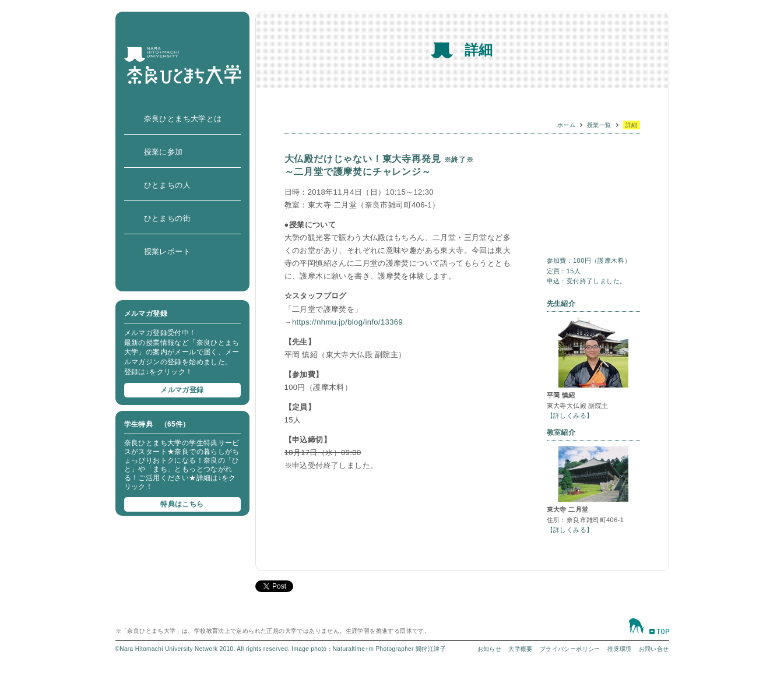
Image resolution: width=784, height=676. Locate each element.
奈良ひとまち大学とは (183, 119)
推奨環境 (620, 649)
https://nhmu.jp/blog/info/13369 (347, 322)
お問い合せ (654, 649)
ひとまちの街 (167, 218)
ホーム (566, 125)
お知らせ (490, 649)
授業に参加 (164, 152)
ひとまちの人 (167, 185)
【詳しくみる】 (570, 416)
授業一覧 (599, 125)
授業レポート (167, 251)
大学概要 (521, 649)
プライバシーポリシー (570, 649)
